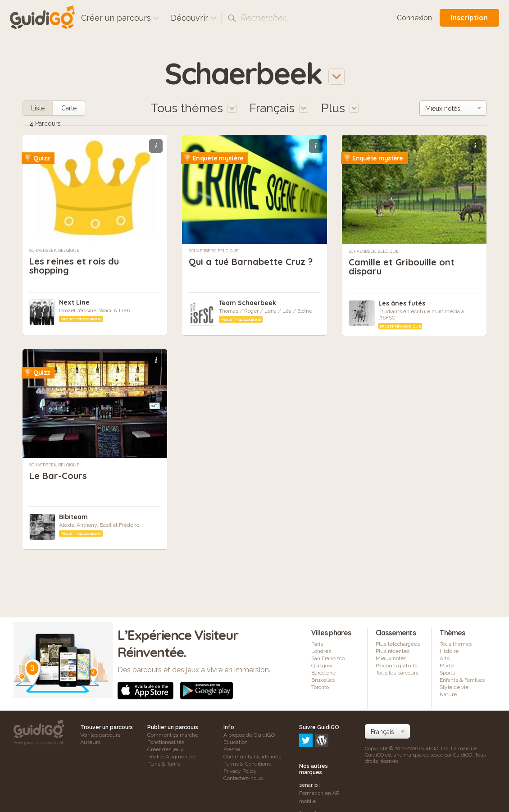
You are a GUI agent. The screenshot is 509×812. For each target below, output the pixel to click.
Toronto (320, 687)
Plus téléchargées (398, 644)
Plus (340, 108)
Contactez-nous (243, 778)
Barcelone (323, 673)
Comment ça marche (173, 735)
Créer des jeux (165, 749)
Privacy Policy (240, 771)
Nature (448, 694)
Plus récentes (393, 651)
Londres (321, 651)
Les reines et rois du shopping (74, 266)
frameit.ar (311, 775)
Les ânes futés (402, 303)
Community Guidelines (252, 757)
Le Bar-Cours (58, 476)
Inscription (469, 18)
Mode (447, 666)
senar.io (308, 746)
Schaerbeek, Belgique (54, 251)
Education (236, 742)
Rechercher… (264, 18)
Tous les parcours (397, 673)
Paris (317, 644)
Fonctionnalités (166, 742)
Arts (445, 658)
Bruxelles (323, 680)
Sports (447, 673)
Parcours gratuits (396, 666)
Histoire (449, 651)
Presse (232, 749)
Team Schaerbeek (248, 303)
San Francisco (328, 658)
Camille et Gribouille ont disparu (402, 267)
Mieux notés (391, 658)
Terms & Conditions (247, 764)
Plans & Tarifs (164, 764)
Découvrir (194, 18)
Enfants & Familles (462, 680)
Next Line (74, 302)
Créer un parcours (120, 18)
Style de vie (454, 687)
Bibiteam (73, 517)
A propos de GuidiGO (249, 735)
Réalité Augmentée (171, 757)
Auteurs (90, 742)
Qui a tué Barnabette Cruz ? (251, 262)
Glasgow (322, 666)
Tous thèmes (456, 644)
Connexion (414, 18)
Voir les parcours (100, 735)
